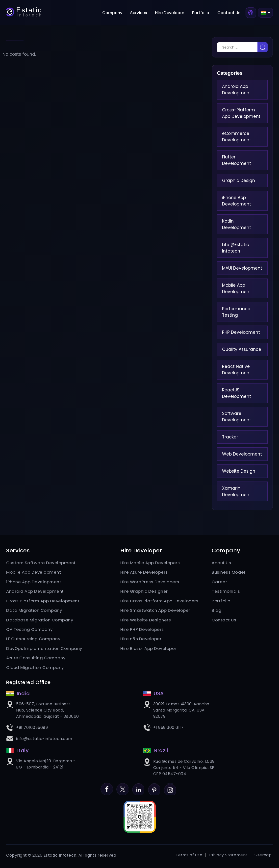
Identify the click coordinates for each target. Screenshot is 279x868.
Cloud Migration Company (36, 669)
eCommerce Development (237, 137)
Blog (216, 611)
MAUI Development (242, 268)
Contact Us (229, 13)
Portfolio (203, 13)
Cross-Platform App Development (241, 113)
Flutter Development (237, 160)
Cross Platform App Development (44, 601)
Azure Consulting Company (37, 659)
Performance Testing (236, 312)
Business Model (229, 572)
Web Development (242, 454)
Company (117, 13)
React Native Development (237, 370)
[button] (265, 13)
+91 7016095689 (32, 729)
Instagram (171, 788)
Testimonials (226, 592)
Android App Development (237, 90)
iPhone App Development (237, 201)
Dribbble (251, 13)
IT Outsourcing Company (34, 640)
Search (263, 47)
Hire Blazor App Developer (149, 650)
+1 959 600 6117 (168, 729)
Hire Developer (172, 13)
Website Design (239, 471)
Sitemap (263, 857)
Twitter (122, 788)
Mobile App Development (237, 288)
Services (142, 13)
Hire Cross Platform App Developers (160, 601)
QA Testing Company (30, 630)
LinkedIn (138, 788)
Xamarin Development (237, 491)
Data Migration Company (35, 611)
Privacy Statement (228, 857)
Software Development (237, 417)
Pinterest (154, 788)
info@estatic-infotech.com (44, 740)
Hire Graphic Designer (145, 592)
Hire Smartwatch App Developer (156, 611)
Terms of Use (188, 857)
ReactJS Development (237, 393)
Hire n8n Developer (141, 640)
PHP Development (241, 332)
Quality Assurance (242, 349)
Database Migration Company (40, 621)
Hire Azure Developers (145, 572)
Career (219, 582)
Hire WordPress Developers (150, 582)
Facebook (106, 788)
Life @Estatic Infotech (236, 248)
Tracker (230, 437)
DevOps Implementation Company (46, 650)
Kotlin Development (237, 224)
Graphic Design (239, 180)
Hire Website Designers (146, 621)
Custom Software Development (42, 563)
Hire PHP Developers (142, 630)
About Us (222, 563)
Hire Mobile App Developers (151, 563)
